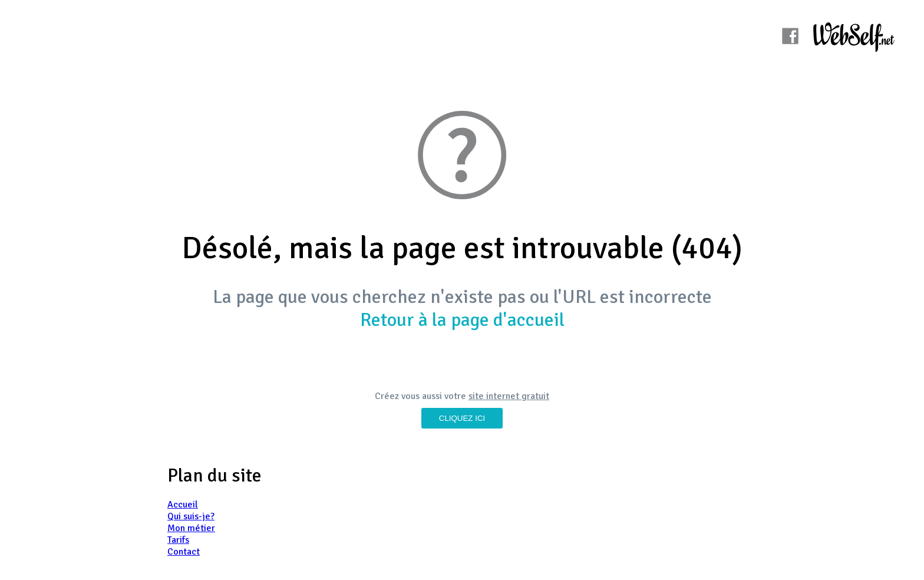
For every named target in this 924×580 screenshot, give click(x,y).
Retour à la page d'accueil (462, 320)
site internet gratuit (509, 396)
